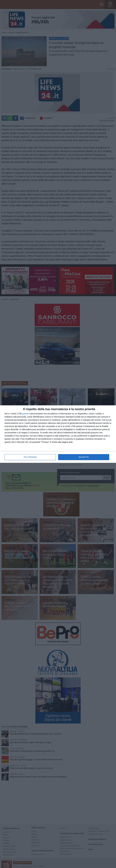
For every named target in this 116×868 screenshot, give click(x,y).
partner (26, 414)
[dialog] (58, 434)
